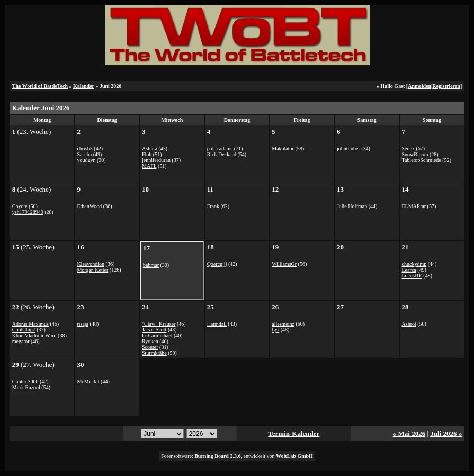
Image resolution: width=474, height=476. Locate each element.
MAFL (149, 166)
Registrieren (446, 86)
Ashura (150, 149)
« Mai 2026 (409, 433)
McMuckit (88, 381)
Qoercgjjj (217, 264)
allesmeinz (283, 324)
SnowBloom (415, 154)
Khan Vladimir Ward (34, 335)
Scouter (150, 347)
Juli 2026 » (446, 433)
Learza (409, 270)
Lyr (275, 330)
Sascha (84, 154)
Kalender (84, 86)
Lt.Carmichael (157, 335)
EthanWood (89, 206)
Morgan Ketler (92, 270)
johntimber (348, 149)
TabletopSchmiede (422, 160)
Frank (213, 206)
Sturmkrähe (154, 353)
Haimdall (217, 324)
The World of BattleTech (40, 86)
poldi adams (220, 149)
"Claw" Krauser (159, 324)
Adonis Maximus (30, 324)
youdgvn (86, 160)
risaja (83, 324)
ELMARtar (414, 206)
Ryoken (150, 341)
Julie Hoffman (352, 206)
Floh (147, 154)
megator (21, 341)
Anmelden (419, 86)
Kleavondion (91, 264)
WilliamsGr (284, 264)
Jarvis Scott (154, 330)
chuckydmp (414, 264)
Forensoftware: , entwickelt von (237, 456)
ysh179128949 (28, 212)
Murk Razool (26, 387)
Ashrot (409, 324)
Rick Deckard (222, 154)
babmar (151, 265)
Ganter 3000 (25, 381)
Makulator (283, 149)
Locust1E (412, 276)
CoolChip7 (24, 330)
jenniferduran (156, 160)
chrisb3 (84, 149)
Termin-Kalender (294, 433)
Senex (408, 149)
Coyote (20, 206)
